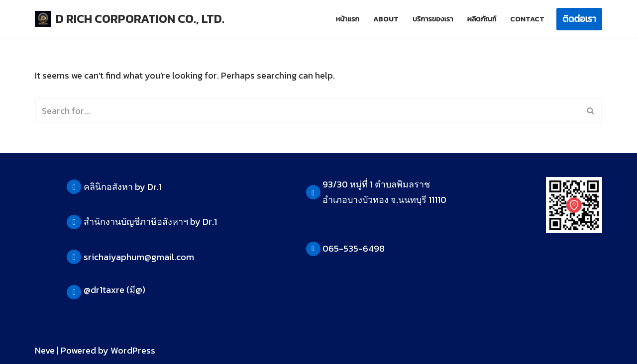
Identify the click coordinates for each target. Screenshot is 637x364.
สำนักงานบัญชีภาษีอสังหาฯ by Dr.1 (150, 222)
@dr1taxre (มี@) (114, 290)
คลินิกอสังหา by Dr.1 (123, 187)
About (386, 19)
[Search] (307, 111)
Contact (527, 19)
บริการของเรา (433, 19)
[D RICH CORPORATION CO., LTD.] (130, 19)
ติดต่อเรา (579, 19)
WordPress (133, 350)
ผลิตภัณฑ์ (481, 19)
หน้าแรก (347, 19)
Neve (45, 350)
